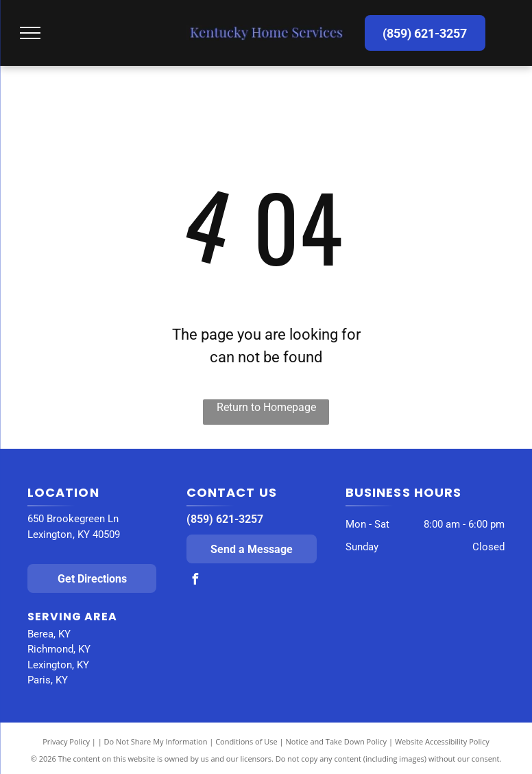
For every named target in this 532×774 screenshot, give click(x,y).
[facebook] (195, 581)
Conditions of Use (246, 741)
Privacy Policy (66, 741)
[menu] (30, 33)
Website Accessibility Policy (442, 741)
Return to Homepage (266, 407)
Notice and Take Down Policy (337, 741)
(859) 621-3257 (225, 519)
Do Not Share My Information (156, 741)
